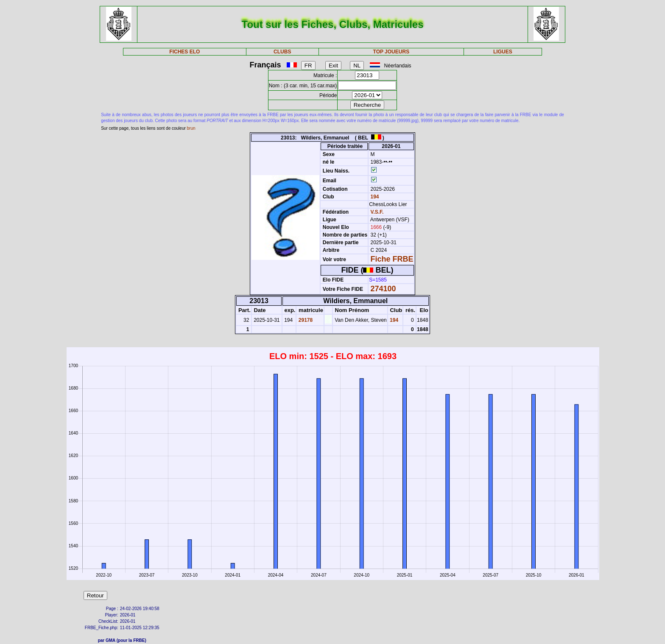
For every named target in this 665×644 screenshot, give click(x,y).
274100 (383, 289)
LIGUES (503, 52)
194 (374, 197)
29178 (305, 320)
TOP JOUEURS (391, 52)
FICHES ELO (184, 52)
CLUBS (282, 52)
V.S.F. (377, 212)
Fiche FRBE (392, 259)
